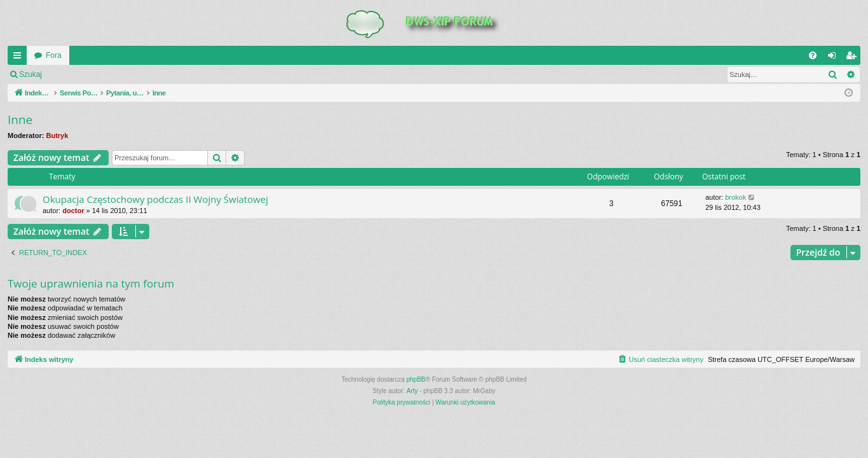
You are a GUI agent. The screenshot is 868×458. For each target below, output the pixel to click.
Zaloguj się (79, 74)
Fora (54, 55)
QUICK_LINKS (20, 58)
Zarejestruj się (139, 74)
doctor (73, 211)
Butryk (58, 135)
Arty (412, 391)
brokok (736, 197)
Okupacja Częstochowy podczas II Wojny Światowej (155, 199)
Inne (20, 120)
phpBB (416, 379)
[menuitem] (813, 55)
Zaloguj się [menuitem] (835, 58)
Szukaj (31, 74)
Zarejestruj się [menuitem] (853, 58)
